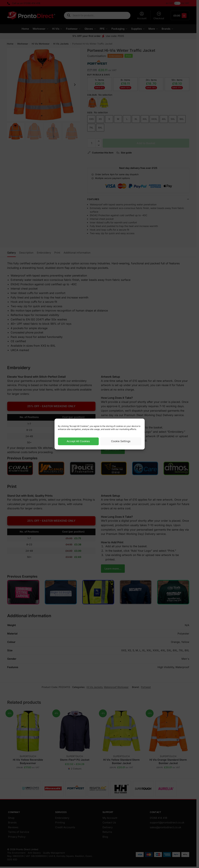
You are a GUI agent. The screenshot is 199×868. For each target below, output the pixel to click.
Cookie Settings (121, 441)
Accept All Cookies (78, 441)
